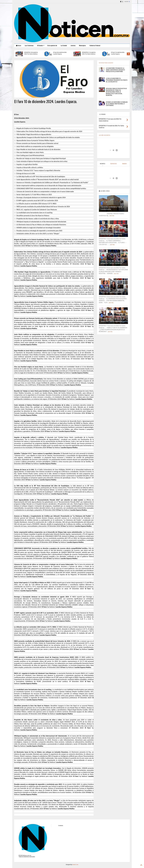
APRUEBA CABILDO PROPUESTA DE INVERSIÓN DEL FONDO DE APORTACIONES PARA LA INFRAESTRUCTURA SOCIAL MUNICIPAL (116, 92)
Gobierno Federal (95, 46)
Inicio (19, 46)
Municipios (82, 46)
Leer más (112, 216)
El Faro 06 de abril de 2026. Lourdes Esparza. (60, 53)
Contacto (61, 826)
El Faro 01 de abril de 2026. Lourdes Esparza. (118, 53)
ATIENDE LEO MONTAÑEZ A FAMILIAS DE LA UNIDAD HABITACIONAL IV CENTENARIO (117, 104)
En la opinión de (52, 46)
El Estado (41, 46)
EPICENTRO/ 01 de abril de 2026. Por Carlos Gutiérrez (89, 53)
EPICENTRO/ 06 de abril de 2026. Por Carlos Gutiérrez (31, 53)
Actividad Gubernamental (106, 63)
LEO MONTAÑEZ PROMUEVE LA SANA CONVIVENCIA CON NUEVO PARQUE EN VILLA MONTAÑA (115, 70)
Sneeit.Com (75, 865)
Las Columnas (29, 46)
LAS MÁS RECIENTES (105, 135)
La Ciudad (64, 46)
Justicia (73, 46)
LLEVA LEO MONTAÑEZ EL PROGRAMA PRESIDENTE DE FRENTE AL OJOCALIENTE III (117, 80)
